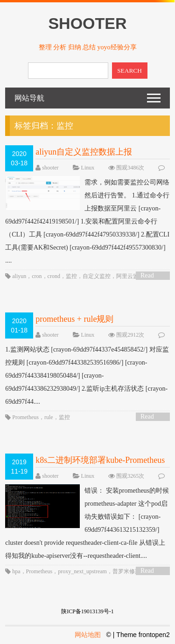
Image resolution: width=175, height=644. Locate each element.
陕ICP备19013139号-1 (87, 611)
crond (54, 276)
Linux (88, 168)
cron (37, 276)
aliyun (19, 276)
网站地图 (88, 635)
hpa (16, 571)
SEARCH (129, 71)
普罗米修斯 (126, 571)
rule (49, 417)
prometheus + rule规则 (74, 319)
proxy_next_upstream (82, 571)
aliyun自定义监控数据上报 (84, 152)
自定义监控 (97, 276)
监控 (71, 276)
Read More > (150, 276)
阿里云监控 (130, 276)
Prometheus (25, 417)
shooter (50, 168)
